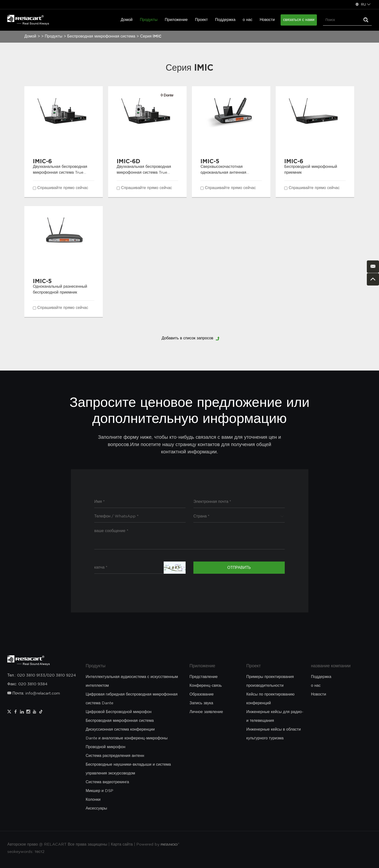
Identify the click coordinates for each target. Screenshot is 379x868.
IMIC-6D (128, 161)
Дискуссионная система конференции (120, 730)
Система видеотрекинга (107, 782)
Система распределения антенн (115, 756)
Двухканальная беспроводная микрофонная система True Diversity (60, 173)
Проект (201, 20)
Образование (202, 694)
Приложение (176, 20)
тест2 (40, 852)
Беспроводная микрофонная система (101, 36)
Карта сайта (122, 844)
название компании (331, 666)
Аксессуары (96, 808)
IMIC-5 (210, 161)
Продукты (149, 20)
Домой (127, 20)
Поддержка (225, 20)
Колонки (93, 800)
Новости (267, 20)
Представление (204, 677)
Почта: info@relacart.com (34, 693)
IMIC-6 (42, 161)
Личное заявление (206, 712)
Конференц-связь (206, 686)
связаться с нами (299, 20)
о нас (248, 20)
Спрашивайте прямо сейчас (63, 188)
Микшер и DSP (99, 791)
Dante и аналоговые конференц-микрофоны (127, 738)
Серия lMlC (151, 36)
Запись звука (201, 703)
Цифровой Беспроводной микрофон (119, 712)
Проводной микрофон (106, 747)
